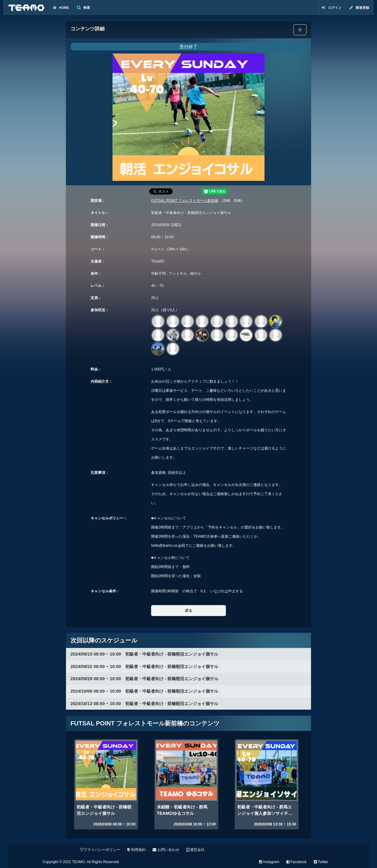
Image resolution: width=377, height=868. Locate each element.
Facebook (296, 862)
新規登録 (359, 8)
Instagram (269, 862)
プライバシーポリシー (100, 850)
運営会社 (195, 850)
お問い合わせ (166, 850)
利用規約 (137, 850)
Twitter (321, 862)
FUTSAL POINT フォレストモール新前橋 (185, 201)
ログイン (332, 8)
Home (61, 8)
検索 (83, 8)
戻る (188, 611)
